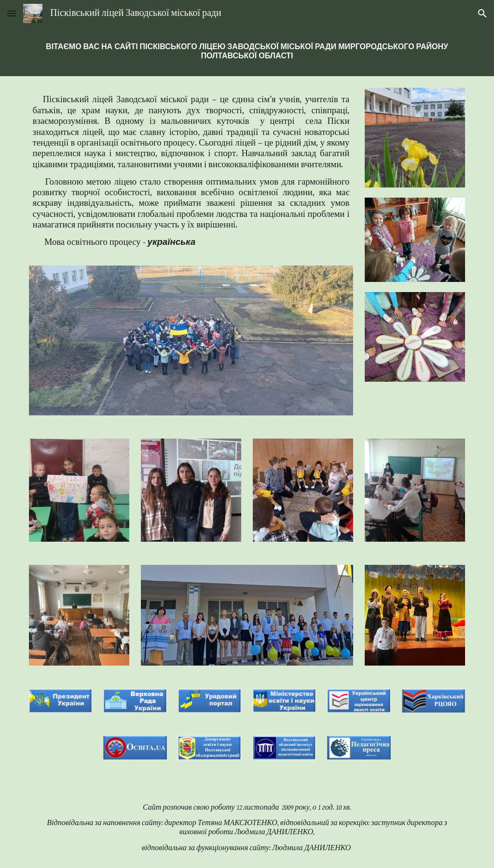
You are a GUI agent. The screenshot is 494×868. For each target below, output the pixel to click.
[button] (12, 13)
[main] (247, 52)
